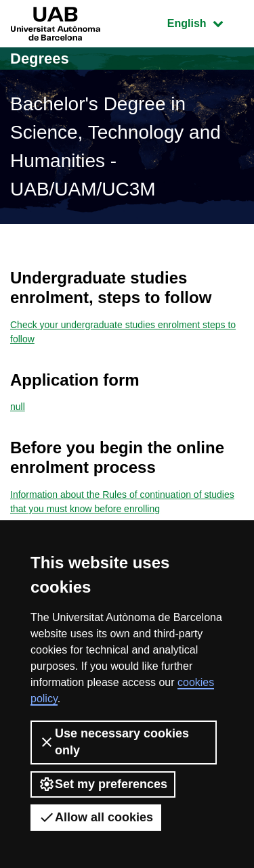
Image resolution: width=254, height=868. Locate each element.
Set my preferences (103, 784)
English (205, 22)
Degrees (40, 59)
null (18, 407)
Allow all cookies (96, 817)
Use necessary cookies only (114, 742)
